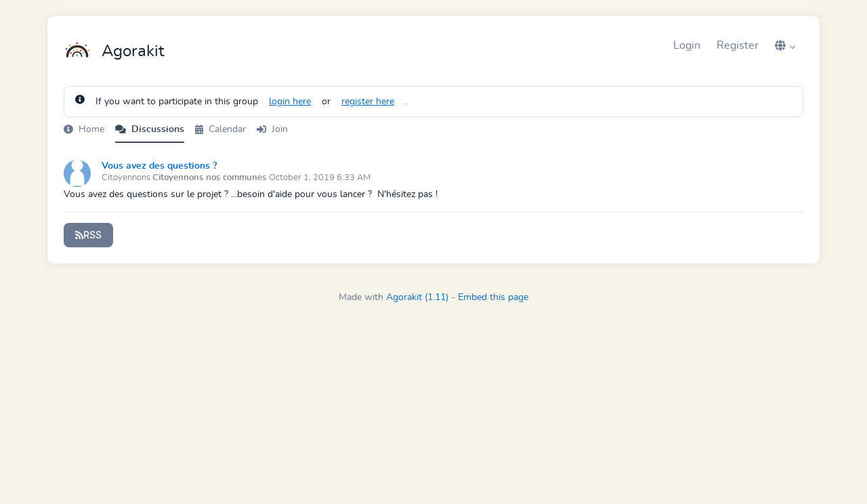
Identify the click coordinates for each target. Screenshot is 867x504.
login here (290, 102)
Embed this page (493, 297)
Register (738, 45)
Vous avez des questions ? (159, 166)
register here (368, 102)
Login (687, 45)
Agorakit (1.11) (417, 297)
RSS (88, 235)
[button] (785, 45)
